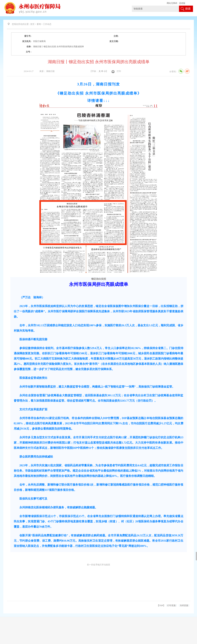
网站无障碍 (172, 3)
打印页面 (171, 605)
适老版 (182, 3)
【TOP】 (161, 605)
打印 (119, 71)
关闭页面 (184, 605)
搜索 (188, 9)
